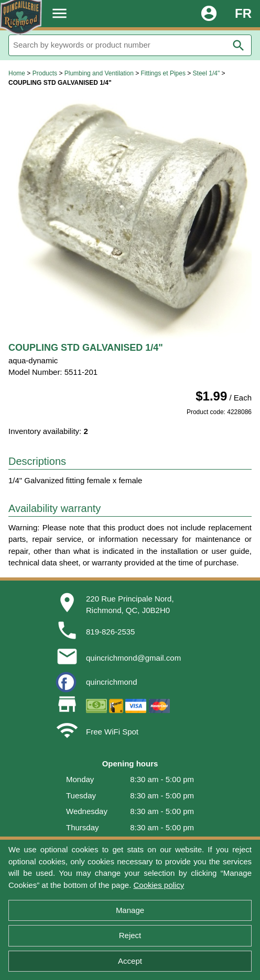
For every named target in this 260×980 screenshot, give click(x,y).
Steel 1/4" (207, 73)
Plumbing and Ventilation (99, 73)
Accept (130, 961)
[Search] (130, 45)
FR (243, 13)
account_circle (209, 13)
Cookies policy (159, 885)
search (239, 46)
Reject (130, 935)
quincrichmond (112, 682)
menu (59, 13)
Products (45, 73)
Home (17, 73)
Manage (130, 910)
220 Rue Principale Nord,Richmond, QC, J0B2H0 (130, 605)
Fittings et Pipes (163, 73)
